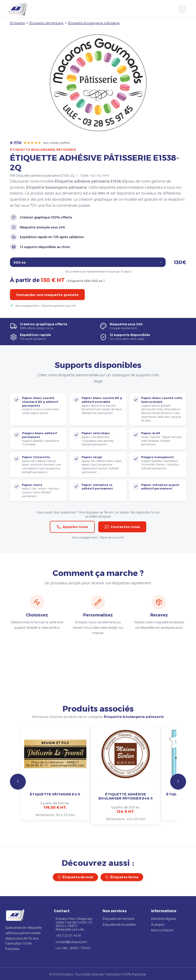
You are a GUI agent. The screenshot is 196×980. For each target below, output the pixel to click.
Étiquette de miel (76, 877)
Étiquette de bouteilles (119, 924)
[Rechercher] (182, 9)
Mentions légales (164, 919)
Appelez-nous (72, 527)
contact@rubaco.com (71, 942)
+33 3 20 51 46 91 (68, 935)
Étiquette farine (122, 877)
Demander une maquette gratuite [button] (47, 295)
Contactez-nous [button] (122, 527)
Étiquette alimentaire (46, 23)
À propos (158, 924)
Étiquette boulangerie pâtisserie (94, 23)
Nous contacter (162, 930)
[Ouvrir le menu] (189, 9)
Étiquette (17, 23)
